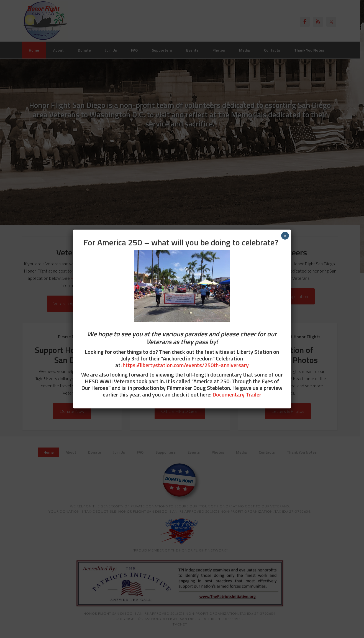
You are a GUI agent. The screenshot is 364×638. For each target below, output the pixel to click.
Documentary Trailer (237, 394)
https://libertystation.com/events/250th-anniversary (186, 365)
